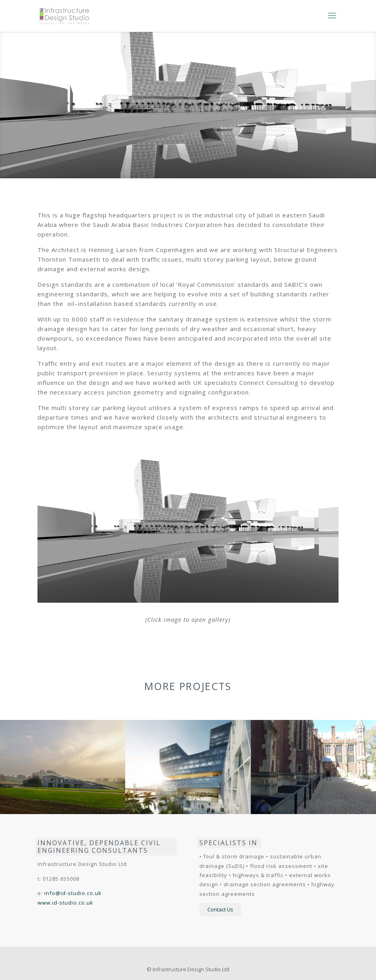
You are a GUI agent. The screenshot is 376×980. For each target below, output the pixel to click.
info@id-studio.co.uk (73, 893)
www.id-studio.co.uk (65, 903)
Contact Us (220, 909)
